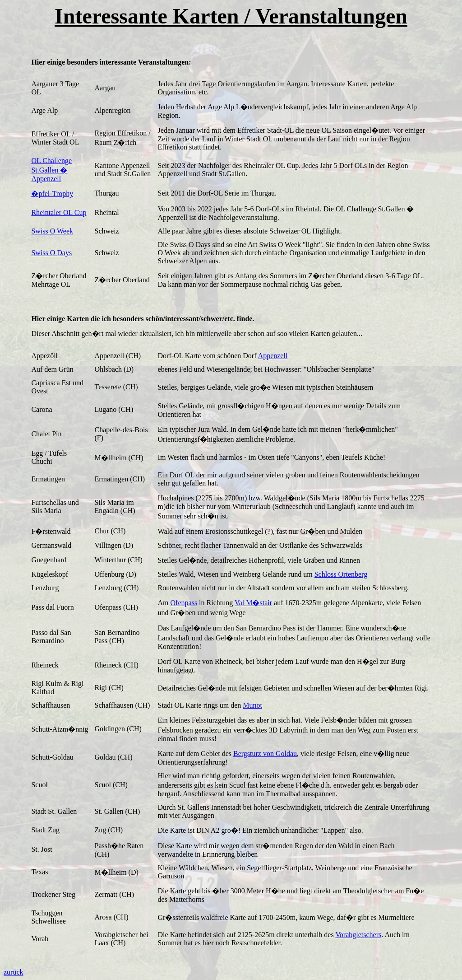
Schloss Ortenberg (341, 574)
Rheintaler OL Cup (59, 212)
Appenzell (273, 356)
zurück (14, 972)
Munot (252, 705)
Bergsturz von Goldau (265, 754)
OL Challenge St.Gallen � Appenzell (51, 170)
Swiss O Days (51, 253)
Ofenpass (184, 603)
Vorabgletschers (358, 935)
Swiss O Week (52, 231)
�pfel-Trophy (52, 194)
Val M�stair (253, 603)
